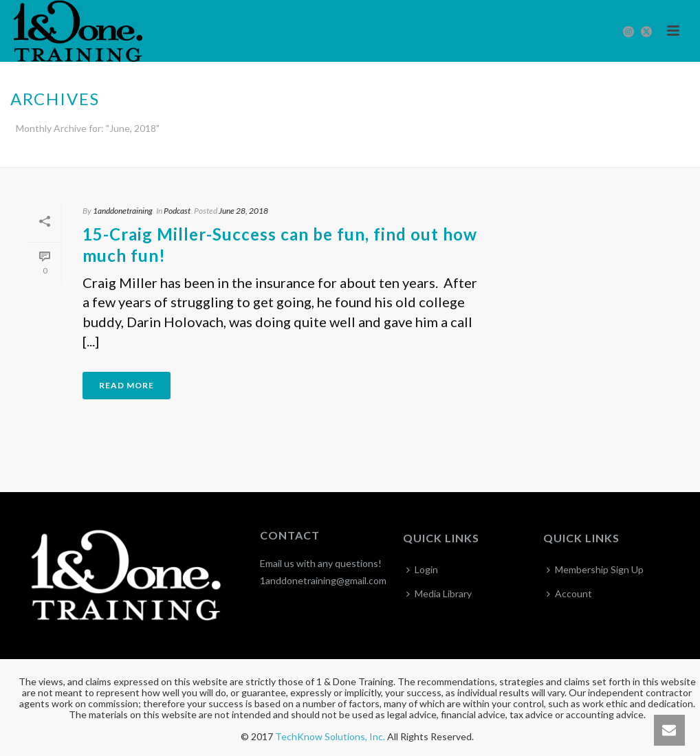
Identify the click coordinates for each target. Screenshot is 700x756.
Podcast (177, 211)
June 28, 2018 (243, 211)
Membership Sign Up (595, 569)
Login (422, 569)
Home (660, 154)
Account (569, 593)
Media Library (439, 593)
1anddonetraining (123, 211)
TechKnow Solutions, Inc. (330, 736)
